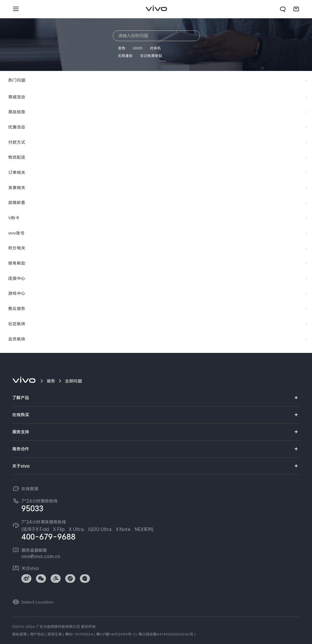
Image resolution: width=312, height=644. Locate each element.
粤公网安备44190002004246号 (166, 634)
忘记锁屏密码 (151, 56)
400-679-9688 (48, 537)
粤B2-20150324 (79, 634)
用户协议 (37, 634)
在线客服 (30, 489)
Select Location (37, 602)
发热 (122, 48)
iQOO (138, 48)
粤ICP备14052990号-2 (116, 634)
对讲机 (155, 48)
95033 (32, 509)
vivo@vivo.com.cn (41, 556)
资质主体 (55, 634)
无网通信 (125, 56)
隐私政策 (19, 634)
